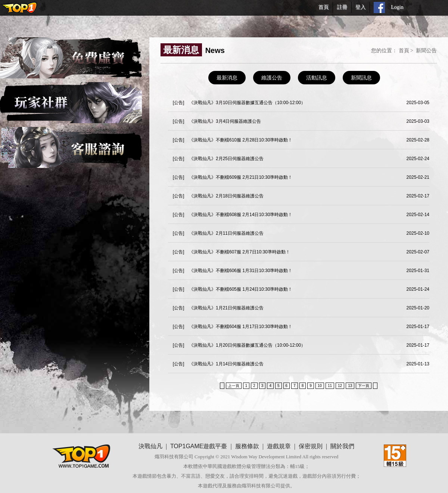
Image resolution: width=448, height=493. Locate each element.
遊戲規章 (279, 446)
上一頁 (234, 386)
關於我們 (342, 446)
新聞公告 (426, 50)
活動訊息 (317, 78)
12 (340, 386)
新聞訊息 (361, 78)
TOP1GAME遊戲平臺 (199, 446)
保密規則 (311, 446)
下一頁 (364, 386)
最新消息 (227, 78)
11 (330, 386)
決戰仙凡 (150, 446)
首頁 (404, 50)
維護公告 (272, 78)
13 (350, 386)
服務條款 (247, 446)
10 (320, 386)
